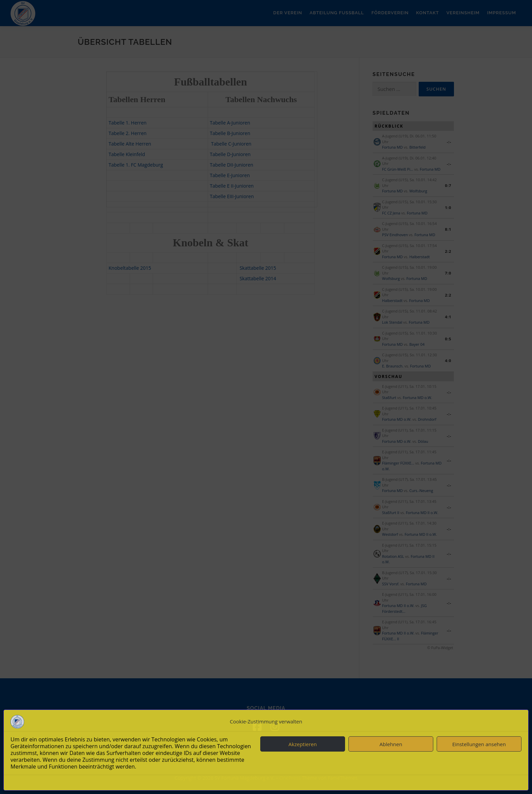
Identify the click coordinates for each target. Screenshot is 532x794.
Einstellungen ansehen (479, 744)
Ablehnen (391, 744)
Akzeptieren (302, 744)
